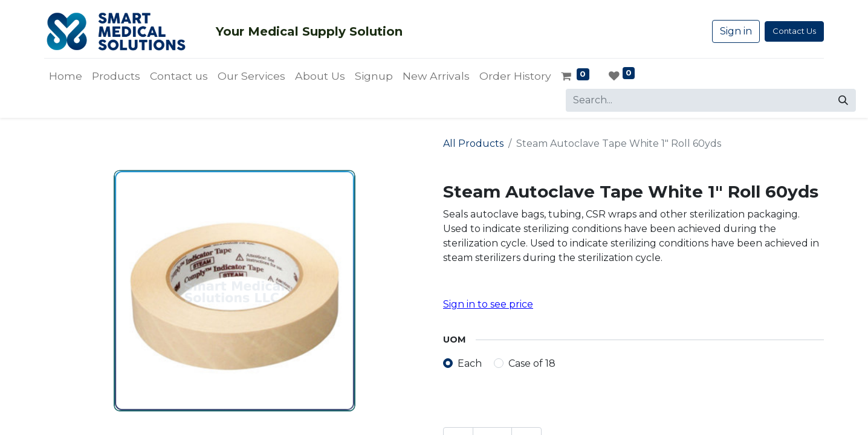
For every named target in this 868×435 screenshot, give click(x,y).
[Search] (843, 100)
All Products (473, 143)
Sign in (736, 31)
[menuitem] (66, 76)
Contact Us (794, 31)
